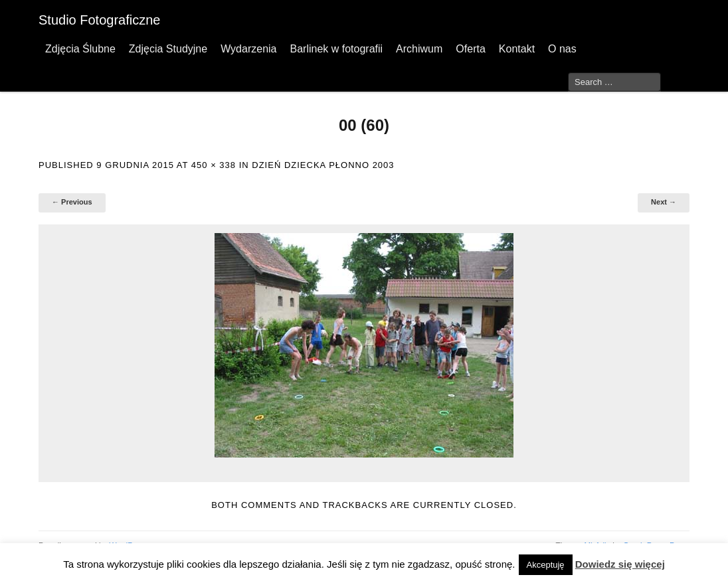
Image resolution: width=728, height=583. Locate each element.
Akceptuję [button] (546, 565)
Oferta (470, 49)
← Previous (72, 202)
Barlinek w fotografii (336, 49)
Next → (664, 202)
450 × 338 (214, 165)
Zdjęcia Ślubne (80, 49)
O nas (562, 49)
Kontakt (517, 49)
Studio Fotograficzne (99, 20)
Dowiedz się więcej (620, 564)
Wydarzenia (248, 49)
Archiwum (419, 49)
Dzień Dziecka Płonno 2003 (323, 165)
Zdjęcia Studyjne (168, 49)
